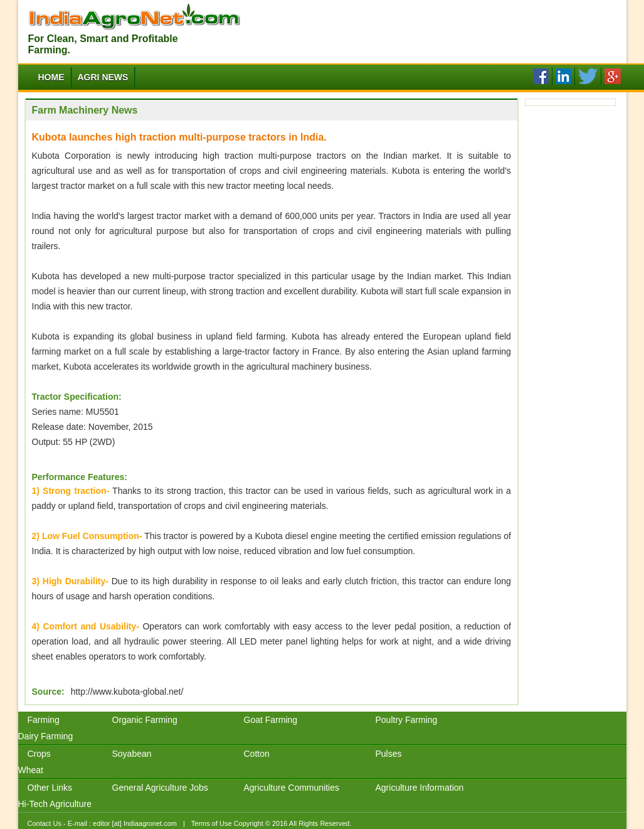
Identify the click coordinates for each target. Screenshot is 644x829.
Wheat (31, 770)
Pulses (389, 754)
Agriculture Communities (292, 788)
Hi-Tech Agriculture (55, 804)
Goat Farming (271, 720)
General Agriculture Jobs (160, 788)
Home (51, 77)
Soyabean (132, 754)
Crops (39, 754)
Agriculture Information (420, 788)
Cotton (257, 754)
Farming (44, 720)
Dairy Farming (46, 736)
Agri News (103, 77)
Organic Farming (145, 720)
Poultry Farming (407, 720)
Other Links (50, 788)
